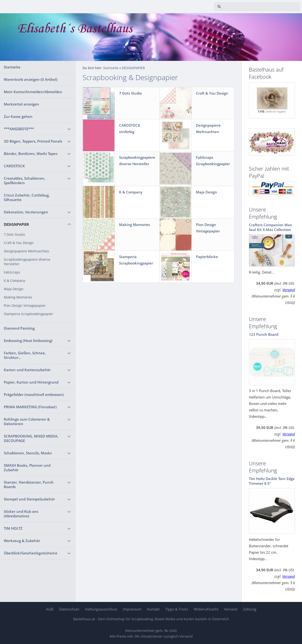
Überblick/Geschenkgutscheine (31, 553)
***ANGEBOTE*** (19, 129)
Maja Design (14, 289)
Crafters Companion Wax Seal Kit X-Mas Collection (270, 227)
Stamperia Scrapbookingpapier (28, 314)
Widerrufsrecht (206, 609)
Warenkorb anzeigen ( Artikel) (31, 79)
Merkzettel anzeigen (21, 104)
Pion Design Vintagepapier (25, 306)
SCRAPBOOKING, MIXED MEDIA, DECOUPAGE (31, 438)
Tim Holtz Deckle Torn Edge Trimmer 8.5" (272, 481)
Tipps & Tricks (177, 609)
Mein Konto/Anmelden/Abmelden (33, 92)
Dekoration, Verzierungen (26, 212)
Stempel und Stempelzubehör (29, 499)
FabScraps (12, 272)
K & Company (14, 281)
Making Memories (18, 297)
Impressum (132, 609)
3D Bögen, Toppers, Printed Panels (33, 141)
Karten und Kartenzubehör (27, 370)
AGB (50, 609)
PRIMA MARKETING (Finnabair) (30, 407)
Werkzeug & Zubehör (22, 541)
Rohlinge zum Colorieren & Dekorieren (27, 421)
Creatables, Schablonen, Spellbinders (25, 180)
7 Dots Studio (14, 235)
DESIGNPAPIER (16, 224)
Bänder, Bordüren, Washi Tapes (31, 154)
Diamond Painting (19, 328)
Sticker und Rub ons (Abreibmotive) (21, 514)
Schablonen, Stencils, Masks (28, 453)
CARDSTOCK (14, 166)
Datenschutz (69, 609)
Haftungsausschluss (101, 609)
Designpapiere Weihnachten (26, 251)
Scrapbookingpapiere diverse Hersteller (27, 262)
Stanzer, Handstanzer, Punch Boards (29, 484)
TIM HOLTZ (13, 528)
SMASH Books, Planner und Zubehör (27, 468)
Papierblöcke (207, 257)
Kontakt (153, 609)
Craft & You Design (19, 243)
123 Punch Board (264, 334)
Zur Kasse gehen (18, 116)
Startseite (12, 67)
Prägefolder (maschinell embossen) (34, 394)
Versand (289, 290)
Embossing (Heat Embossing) (28, 341)
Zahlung (250, 609)
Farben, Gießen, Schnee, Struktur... (25, 355)
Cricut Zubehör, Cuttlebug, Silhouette (27, 197)
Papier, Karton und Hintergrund (31, 382)
